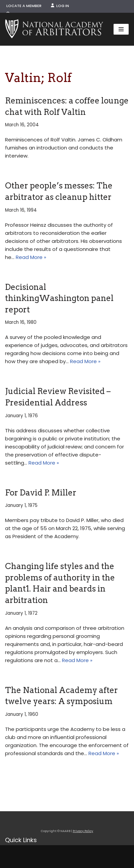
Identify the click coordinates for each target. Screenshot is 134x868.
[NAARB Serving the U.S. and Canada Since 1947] (54, 29)
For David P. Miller (41, 493)
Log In (60, 6)
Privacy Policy (83, 831)
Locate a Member (24, 6)
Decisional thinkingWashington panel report (59, 298)
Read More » (31, 257)
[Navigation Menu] (121, 29)
